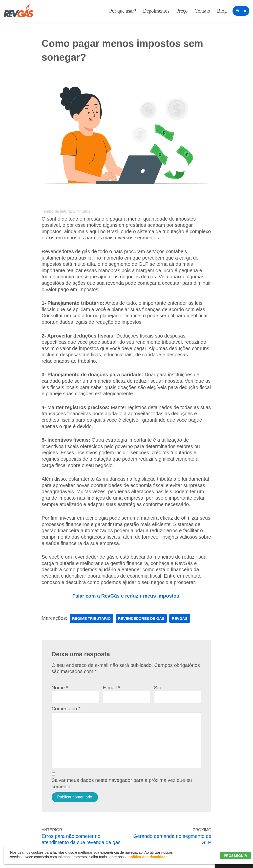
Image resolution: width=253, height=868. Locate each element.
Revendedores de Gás (141, 618)
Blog (222, 11)
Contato (202, 11)
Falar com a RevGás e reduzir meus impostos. (126, 596)
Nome (60, 688)
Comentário (66, 709)
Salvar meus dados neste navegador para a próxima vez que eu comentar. (122, 783)
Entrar (241, 11)
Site (158, 688)
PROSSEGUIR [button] (235, 856)
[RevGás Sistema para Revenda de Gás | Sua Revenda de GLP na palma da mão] (19, 11)
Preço (182, 11)
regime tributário (91, 618)
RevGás (179, 618)
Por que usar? (123, 11)
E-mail (111, 688)
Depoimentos (156, 11)
